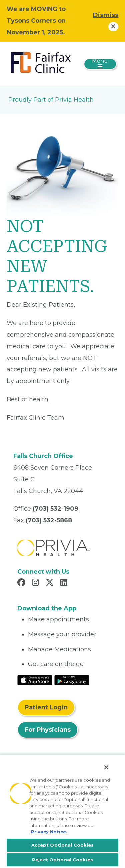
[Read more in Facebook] (22, 583)
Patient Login (46, 707)
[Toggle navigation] (100, 64)
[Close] (106, 767)
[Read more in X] (51, 583)
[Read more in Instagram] (36, 583)
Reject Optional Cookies (62, 860)
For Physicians (48, 730)
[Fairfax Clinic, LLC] (42, 63)
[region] (62, 811)
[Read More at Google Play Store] (72, 680)
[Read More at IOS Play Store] (35, 680)
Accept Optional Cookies (63, 845)
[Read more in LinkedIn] (65, 583)
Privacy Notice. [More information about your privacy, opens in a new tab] (49, 832)
